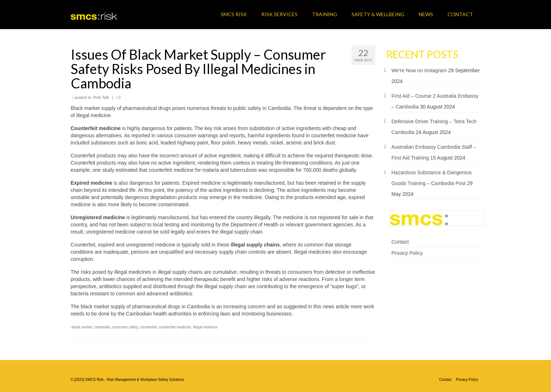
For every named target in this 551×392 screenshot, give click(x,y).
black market (82, 327)
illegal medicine (205, 327)
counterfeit (149, 327)
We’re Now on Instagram (419, 70)
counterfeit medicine (175, 327)
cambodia (102, 327)
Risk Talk (101, 97)
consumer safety (125, 327)
